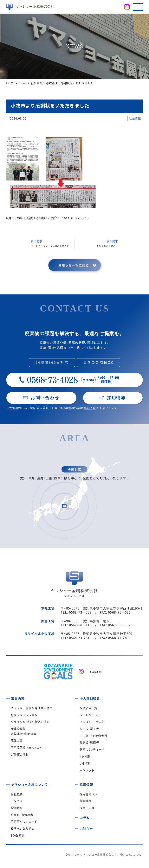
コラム (85, 818)
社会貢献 (135, 118)
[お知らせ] (77, 827)
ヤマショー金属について (29, 784)
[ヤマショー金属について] (8, 783)
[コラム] (77, 816)
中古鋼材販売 (90, 698)
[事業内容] (8, 697)
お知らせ (86, 829)
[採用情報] (77, 783)
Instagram (95, 671)
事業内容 (18, 698)
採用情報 (86, 784)
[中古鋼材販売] (77, 697)
